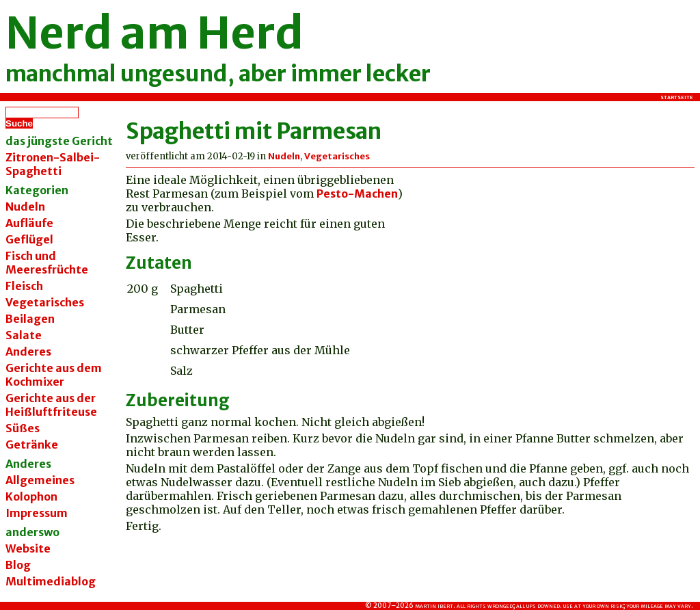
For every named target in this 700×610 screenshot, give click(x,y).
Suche (19, 123)
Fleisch (24, 286)
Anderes (28, 352)
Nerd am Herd (154, 33)
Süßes (23, 428)
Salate (24, 335)
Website (28, 548)
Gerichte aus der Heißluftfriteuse (51, 405)
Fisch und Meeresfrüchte (47, 263)
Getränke (32, 445)
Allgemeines (40, 480)
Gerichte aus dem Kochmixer (54, 375)
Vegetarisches (45, 302)
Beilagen (30, 319)
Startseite (677, 97)
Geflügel (29, 239)
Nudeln (25, 207)
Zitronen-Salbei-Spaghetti (53, 164)
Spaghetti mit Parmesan (254, 131)
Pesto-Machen (357, 194)
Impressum (37, 513)
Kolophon (31, 496)
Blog (18, 565)
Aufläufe (29, 223)
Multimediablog (51, 581)
